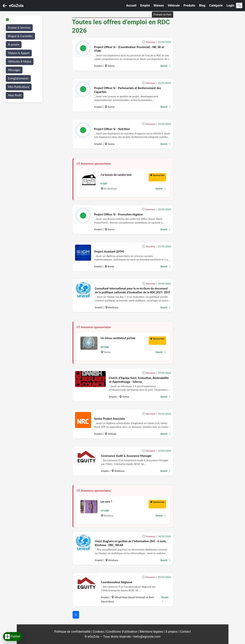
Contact (185, 632)
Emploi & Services (19, 28)
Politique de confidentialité (73, 632)
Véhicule (174, 5)
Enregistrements (18, 78)
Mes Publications (19, 87)
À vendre (14, 45)
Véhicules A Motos (20, 61)
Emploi (145, 5)
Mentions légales (152, 632)
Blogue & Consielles (20, 36)
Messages (14, 70)
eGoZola (16, 6)
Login (230, 5)
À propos (172, 632)
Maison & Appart (19, 53)
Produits (189, 5)
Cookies (99, 632)
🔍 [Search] (239, 5)
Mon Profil (15, 95)
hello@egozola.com (147, 637)
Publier (13, 637)
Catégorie (216, 5)
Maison (159, 5)
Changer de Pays (163, 15)
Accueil (131, 5)
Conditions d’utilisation (122, 632)
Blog (202, 5)
